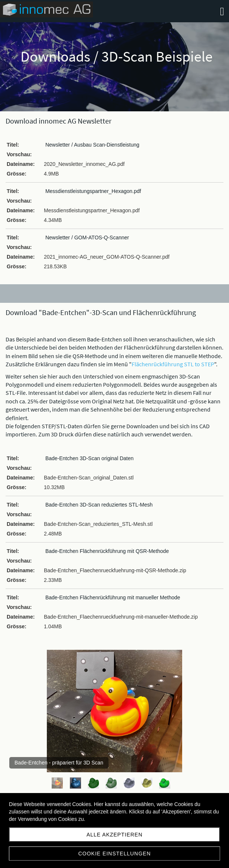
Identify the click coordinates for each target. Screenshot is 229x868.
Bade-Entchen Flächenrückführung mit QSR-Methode (107, 551)
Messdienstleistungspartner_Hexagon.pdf (93, 191)
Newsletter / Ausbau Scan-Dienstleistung (92, 145)
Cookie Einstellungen (114, 854)
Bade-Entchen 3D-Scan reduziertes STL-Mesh (99, 505)
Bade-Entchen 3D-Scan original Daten (89, 458)
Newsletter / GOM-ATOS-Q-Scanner (87, 238)
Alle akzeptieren (115, 835)
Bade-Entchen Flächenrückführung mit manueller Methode (113, 597)
